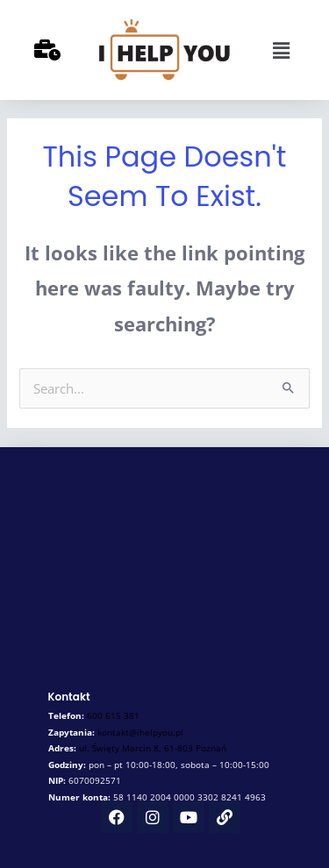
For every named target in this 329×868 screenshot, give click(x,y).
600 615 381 (113, 715)
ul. (153, 748)
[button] (281, 50)
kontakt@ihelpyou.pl (140, 732)
